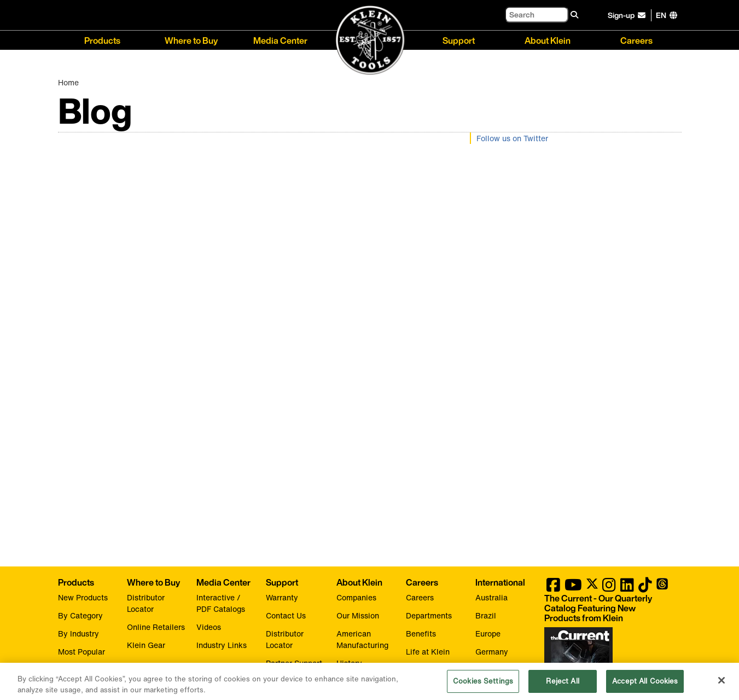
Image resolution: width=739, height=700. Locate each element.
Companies (356, 597)
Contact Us (286, 615)
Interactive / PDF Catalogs (221, 603)
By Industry (78, 634)
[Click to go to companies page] (661, 15)
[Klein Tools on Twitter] (592, 588)
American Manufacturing (362, 639)
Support (459, 40)
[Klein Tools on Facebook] (553, 588)
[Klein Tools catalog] (607, 608)
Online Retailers (156, 627)
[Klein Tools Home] (370, 41)
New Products (83, 597)
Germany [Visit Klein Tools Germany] (492, 652)
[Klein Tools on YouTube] (573, 588)
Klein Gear (146, 645)
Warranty (282, 597)
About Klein (548, 40)
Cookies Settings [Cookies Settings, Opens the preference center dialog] (483, 685)
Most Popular (82, 652)
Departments (429, 615)
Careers (636, 40)
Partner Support (294, 663)
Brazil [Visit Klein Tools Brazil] (486, 615)
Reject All (562, 685)
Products (102, 40)
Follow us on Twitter (512, 138)
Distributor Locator (146, 603)
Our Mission (358, 615)
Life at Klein (428, 652)
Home (68, 82)
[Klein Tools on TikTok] (645, 588)
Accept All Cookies (645, 685)
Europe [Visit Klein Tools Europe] (488, 634)
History (349, 663)
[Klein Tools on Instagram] (609, 588)
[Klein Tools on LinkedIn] (627, 588)
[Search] (537, 15)
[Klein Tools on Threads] (662, 588)
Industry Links (222, 645)
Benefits (421, 634)
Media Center (280, 40)
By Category (80, 615)
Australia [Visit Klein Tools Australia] (491, 597)
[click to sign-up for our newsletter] (628, 15)
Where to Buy (191, 40)
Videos (209, 627)
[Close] (721, 684)
